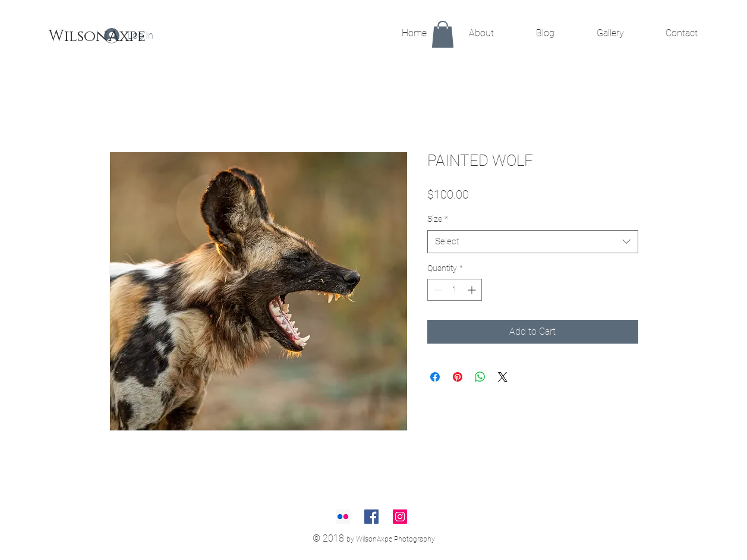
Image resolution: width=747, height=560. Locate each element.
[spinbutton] (455, 290)
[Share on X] (503, 377)
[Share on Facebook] (435, 377)
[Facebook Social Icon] (371, 517)
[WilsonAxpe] (97, 37)
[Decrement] (436, 290)
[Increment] (473, 290)
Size (438, 219)
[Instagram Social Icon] (400, 517)
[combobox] (533, 242)
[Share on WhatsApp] (480, 377)
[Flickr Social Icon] (343, 517)
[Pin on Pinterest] (458, 377)
